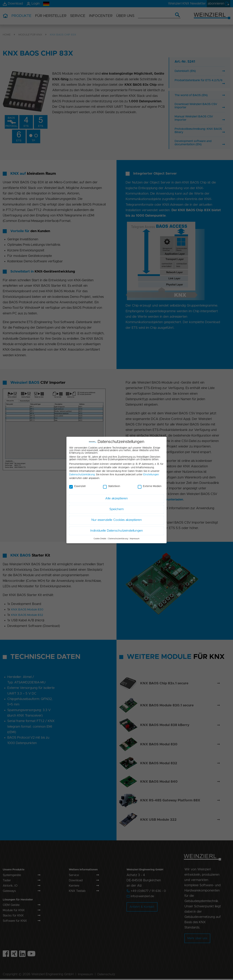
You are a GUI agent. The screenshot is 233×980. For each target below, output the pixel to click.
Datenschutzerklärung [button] (118, 537)
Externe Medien (150, 485)
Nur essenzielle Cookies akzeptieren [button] (117, 519)
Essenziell (77, 485)
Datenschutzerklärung (82, 473)
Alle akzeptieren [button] (116, 497)
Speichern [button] (117, 508)
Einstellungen (151, 473)
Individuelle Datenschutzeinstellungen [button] (117, 529)
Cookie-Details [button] (100, 537)
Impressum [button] (135, 537)
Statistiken (112, 485)
